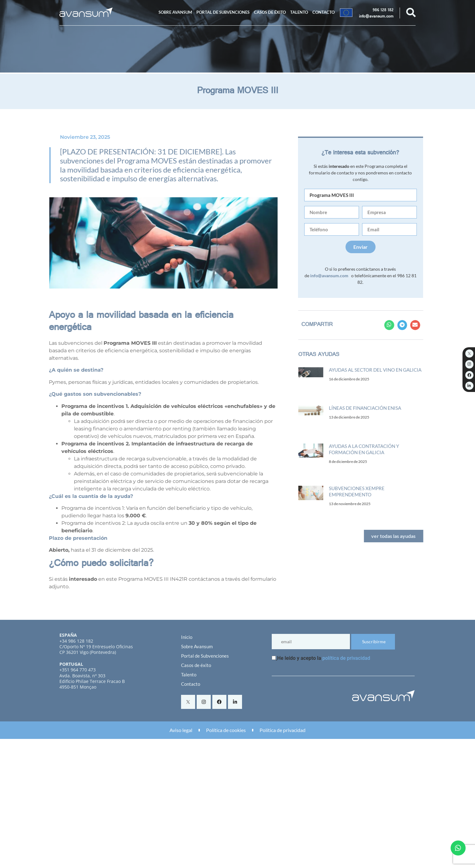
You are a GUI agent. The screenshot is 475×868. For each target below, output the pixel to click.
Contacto (323, 12)
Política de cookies (226, 730)
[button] (394, 325)
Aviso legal (181, 730)
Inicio (187, 637)
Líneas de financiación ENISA (369, 408)
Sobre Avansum (175, 12)
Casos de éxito (270, 12)
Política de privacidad (283, 730)
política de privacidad (346, 658)
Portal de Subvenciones (223, 12)
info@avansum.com (376, 17)
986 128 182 (383, 11)
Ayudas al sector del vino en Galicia (380, 370)
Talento (299, 12)
